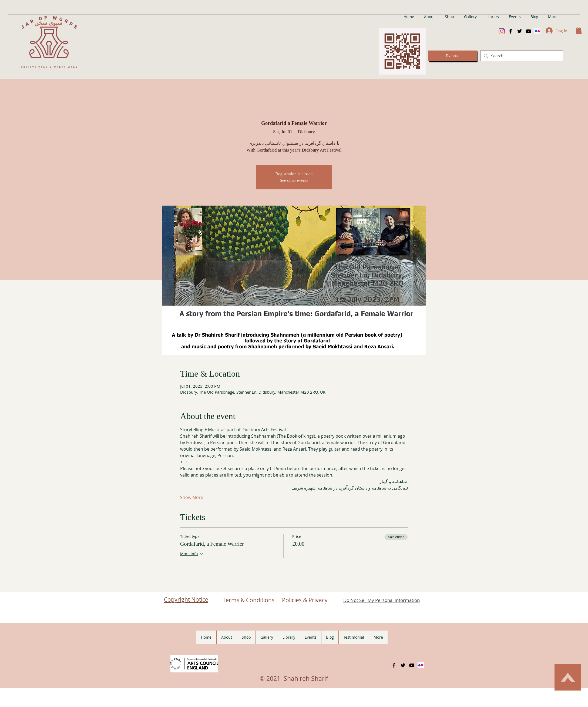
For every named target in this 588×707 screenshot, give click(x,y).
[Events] (453, 56)
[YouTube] (528, 31)
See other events (294, 180)
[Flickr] (537, 31)
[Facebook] (511, 31)
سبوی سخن (48, 23)
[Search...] (521, 56)
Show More (192, 497)
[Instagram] (502, 31)
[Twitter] (520, 31)
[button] (579, 30)
